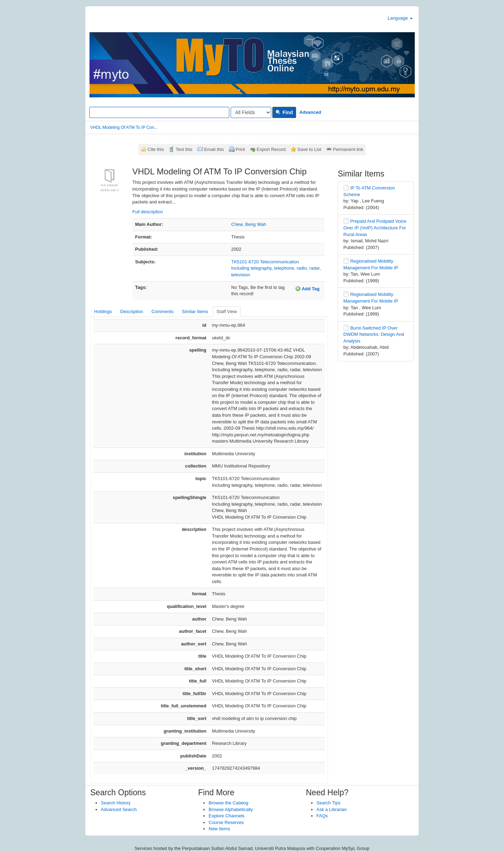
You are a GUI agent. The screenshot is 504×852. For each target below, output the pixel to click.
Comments (163, 311)
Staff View (227, 311)
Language (400, 18)
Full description (148, 212)
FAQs (322, 816)
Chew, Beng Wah (249, 224)
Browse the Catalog (228, 803)
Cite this (156, 149)
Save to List (309, 149)
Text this (184, 149)
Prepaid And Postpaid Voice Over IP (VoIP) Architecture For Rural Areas (375, 228)
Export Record (271, 149)
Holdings (103, 311)
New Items (219, 829)
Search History (116, 803)
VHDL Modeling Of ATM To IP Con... (124, 127)
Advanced (310, 112)
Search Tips (328, 803)
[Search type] (251, 112)
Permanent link (348, 149)
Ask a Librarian (332, 809)
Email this (214, 149)
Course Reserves (226, 822)
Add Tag (307, 289)
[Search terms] (159, 112)
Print (240, 149)
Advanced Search (119, 809)
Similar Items (195, 311)
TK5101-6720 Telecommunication (265, 262)
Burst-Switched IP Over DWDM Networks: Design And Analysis (374, 334)
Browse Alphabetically (231, 809)
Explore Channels (227, 816)
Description (132, 311)
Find (284, 112)
